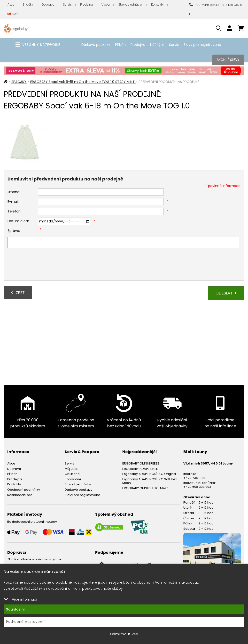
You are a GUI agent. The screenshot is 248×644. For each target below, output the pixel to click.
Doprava (48, 4)
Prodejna (87, 4)
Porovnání (73, 479)
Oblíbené (72, 474)
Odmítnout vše (124, 634)
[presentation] (44, 265)
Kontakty (157, 4)
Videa (106, 4)
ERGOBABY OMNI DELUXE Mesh (145, 488)
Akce (11, 4)
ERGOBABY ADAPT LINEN (140, 469)
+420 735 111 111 (194, 478)
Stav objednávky (130, 4)
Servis (67, 4)
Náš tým (157, 45)
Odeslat (226, 293)
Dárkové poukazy (96, 45)
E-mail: (13, 202)
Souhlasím (16, 609)
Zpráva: (14, 231)
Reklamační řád (20, 495)
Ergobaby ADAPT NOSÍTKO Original (149, 474)
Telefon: (14, 211)
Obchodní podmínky (24, 490)
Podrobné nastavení (25, 622)
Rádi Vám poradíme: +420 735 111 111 (215, 9)
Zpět (18, 293)
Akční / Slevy (228, 60)
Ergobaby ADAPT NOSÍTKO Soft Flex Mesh (150, 481)
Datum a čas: (19, 221)
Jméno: (14, 192)
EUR (13, 14)
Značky (28, 4)
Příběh (120, 45)
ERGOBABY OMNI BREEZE (141, 463)
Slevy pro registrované (202, 45)
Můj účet (71, 469)
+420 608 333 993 (197, 487)
